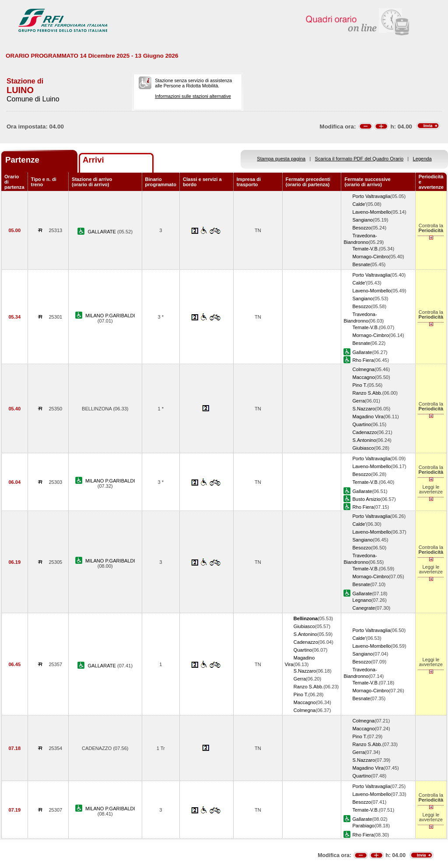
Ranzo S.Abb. (367, 393)
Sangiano (362, 220)
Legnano (362, 600)
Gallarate (362, 352)
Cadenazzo (364, 432)
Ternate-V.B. (366, 249)
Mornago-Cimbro (370, 257)
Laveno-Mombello (371, 212)
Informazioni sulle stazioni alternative (193, 96)
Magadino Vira (368, 417)
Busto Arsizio (366, 499)
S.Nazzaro (364, 409)
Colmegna (363, 369)
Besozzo (362, 228)
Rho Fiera (363, 360)
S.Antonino (364, 440)
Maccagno (363, 377)
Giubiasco (363, 448)
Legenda (422, 159)
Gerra (358, 401)
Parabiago (363, 826)
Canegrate (364, 608)
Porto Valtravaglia (371, 196)
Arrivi (93, 160)
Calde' (359, 204)
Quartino (362, 424)
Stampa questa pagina (281, 159)
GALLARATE (102, 232)
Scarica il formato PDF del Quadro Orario (359, 159)
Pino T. (360, 385)
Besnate (361, 264)
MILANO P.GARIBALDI (110, 316)
